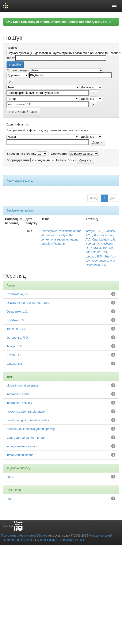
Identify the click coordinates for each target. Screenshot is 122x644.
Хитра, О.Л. (94, 244)
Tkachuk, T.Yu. (16, 329)
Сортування (60, 154)
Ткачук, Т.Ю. (94, 231)
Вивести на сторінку (21, 154)
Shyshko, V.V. (16, 320)
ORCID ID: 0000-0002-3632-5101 (29, 303)
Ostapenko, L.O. (96, 265)
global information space (23, 385)
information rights (18, 394)
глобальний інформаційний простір (31, 429)
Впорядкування (18, 160)
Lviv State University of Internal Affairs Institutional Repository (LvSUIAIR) (58, 22)
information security (19, 403)
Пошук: (12, 48)
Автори (61, 160)
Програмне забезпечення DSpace (24, 536)
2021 (10, 477)
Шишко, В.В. (94, 256)
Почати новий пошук (23, 112)
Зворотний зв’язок (72, 540)
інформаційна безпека (22, 446)
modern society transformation (26, 412)
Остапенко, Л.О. (104, 261)
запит (11, 58)
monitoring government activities (28, 420)
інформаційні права (20, 455)
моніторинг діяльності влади (26, 438)
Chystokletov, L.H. (104, 239)
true (9, 499)
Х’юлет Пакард (47, 540)
